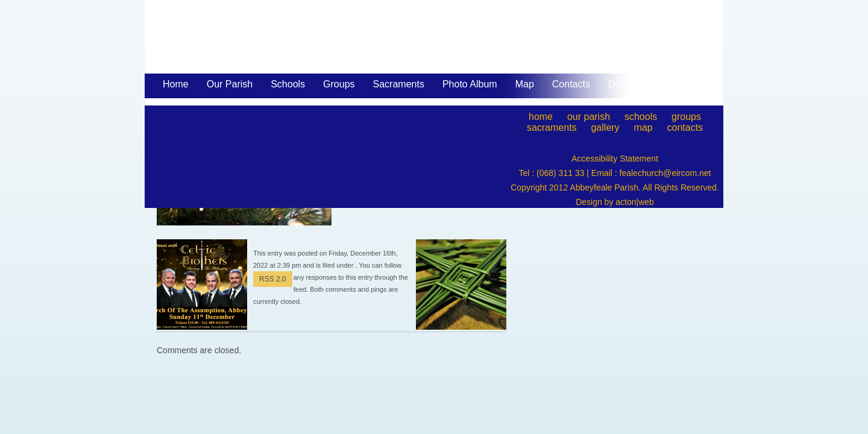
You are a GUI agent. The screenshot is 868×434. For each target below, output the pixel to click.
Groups (339, 84)
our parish (589, 117)
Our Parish (230, 85)
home (541, 117)
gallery (605, 127)
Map (525, 84)
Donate (624, 84)
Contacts (571, 84)
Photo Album (470, 84)
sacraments (552, 127)
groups (686, 117)
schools (641, 117)
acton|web (635, 202)
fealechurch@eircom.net (665, 173)
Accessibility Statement (615, 159)
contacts (685, 127)
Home (176, 84)
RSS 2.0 (273, 279)
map (643, 127)
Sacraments (399, 85)
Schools (288, 84)
